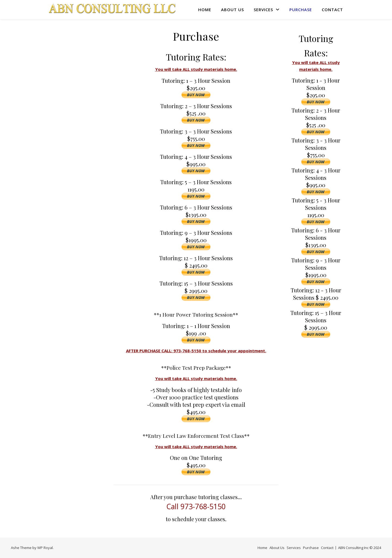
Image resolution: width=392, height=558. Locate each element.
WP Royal (45, 548)
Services (263, 10)
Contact (332, 10)
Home (205, 10)
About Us (232, 10)
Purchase (301, 10)
